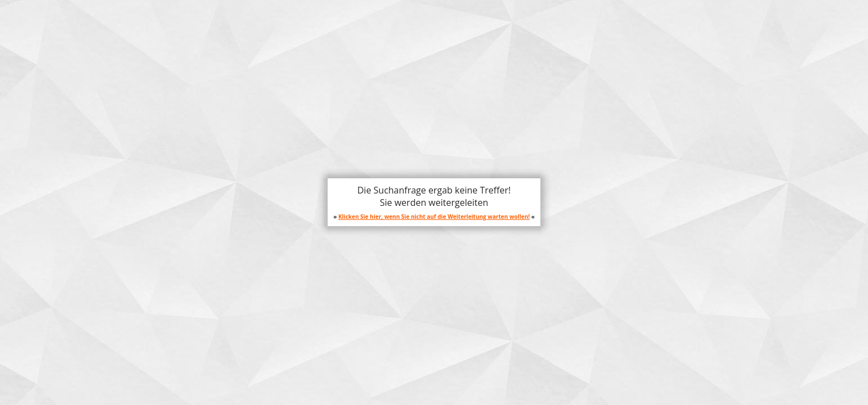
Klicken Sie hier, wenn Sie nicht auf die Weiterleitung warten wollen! (434, 217)
